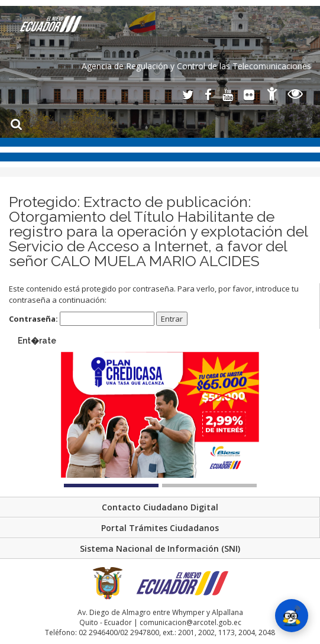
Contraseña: (82, 319)
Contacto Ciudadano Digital (160, 507)
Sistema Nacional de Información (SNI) (160, 548)
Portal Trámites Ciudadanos (160, 528)
